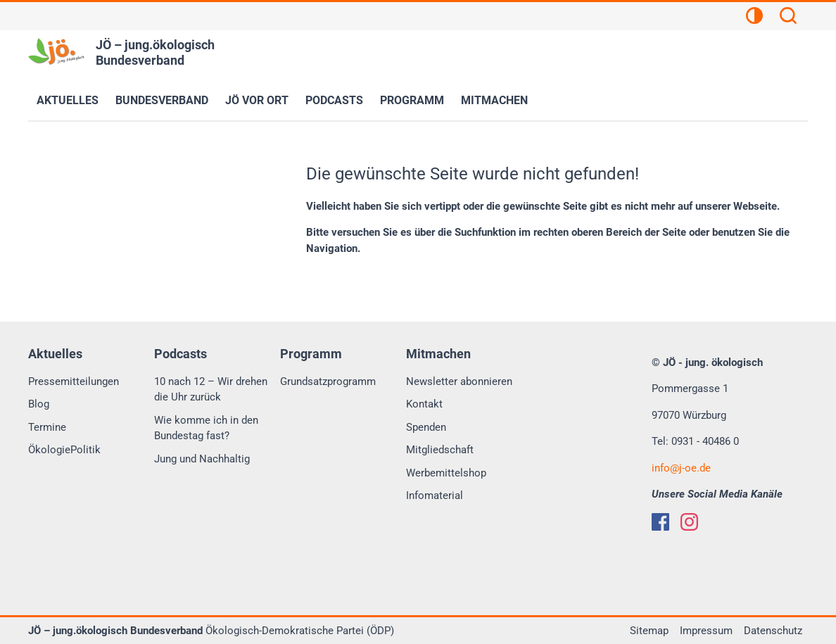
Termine (47, 427)
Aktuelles (68, 100)
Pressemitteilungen (74, 381)
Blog (39, 404)
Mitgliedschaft (440, 450)
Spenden (426, 427)
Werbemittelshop (446, 473)
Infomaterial (435, 495)
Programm (412, 100)
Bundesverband (162, 100)
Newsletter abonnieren (459, 381)
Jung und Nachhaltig (202, 459)
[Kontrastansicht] (754, 18)
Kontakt (424, 404)
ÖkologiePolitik (64, 450)
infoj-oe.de (681, 468)
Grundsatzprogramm (328, 381)
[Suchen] (788, 18)
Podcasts (334, 100)
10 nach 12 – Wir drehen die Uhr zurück (211, 390)
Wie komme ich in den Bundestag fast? (206, 428)
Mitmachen (494, 100)
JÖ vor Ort (257, 100)
